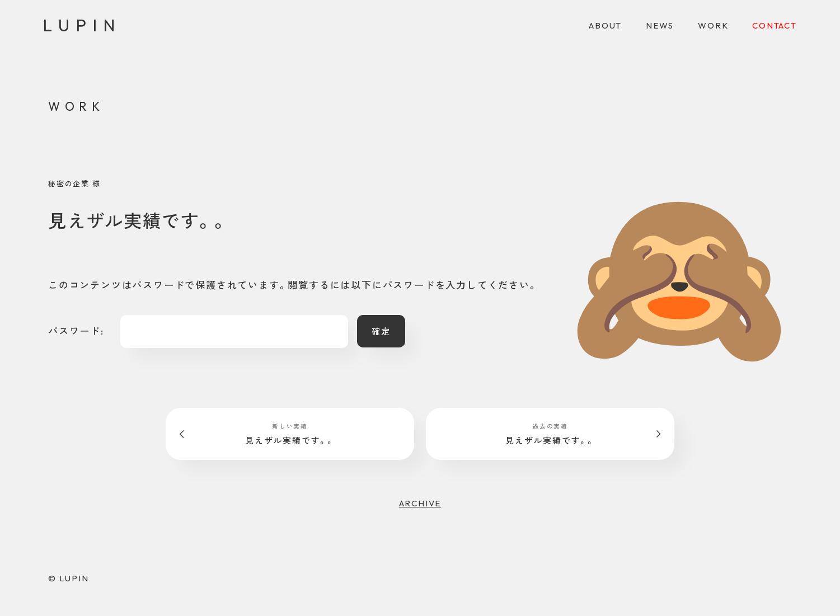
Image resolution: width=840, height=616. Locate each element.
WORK (713, 25)
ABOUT (605, 25)
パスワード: (198, 331)
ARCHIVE (420, 503)
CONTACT (775, 25)
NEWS (660, 25)
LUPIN (82, 25)
